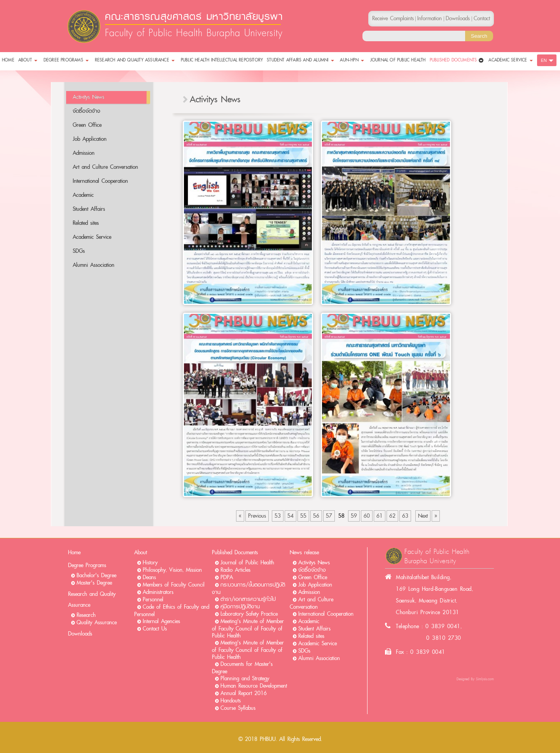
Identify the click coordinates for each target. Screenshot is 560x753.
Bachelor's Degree (96, 575)
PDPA (227, 577)
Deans (149, 577)
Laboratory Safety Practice (249, 614)
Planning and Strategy (245, 679)
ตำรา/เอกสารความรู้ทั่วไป (248, 599)
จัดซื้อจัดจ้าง (87, 111)
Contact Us (155, 629)
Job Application (90, 139)
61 (380, 516)
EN (544, 60)
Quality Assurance (97, 623)
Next (423, 516)
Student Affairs (89, 209)
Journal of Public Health (247, 563)
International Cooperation (100, 181)
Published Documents (235, 552)
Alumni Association (94, 265)
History (150, 563)
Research (86, 615)
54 (290, 516)
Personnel (153, 600)
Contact (482, 18)
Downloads (80, 634)
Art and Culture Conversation (105, 167)
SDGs (79, 251)
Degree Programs (87, 565)
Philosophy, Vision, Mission (172, 570)
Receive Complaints (393, 18)
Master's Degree (94, 583)
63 (405, 516)
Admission (84, 153)
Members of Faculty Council (174, 585)
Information (430, 18)
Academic (83, 195)
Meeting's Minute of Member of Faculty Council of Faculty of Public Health (248, 629)
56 (316, 516)
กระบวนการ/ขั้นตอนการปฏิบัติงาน (248, 588)
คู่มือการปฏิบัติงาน (240, 607)
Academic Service (92, 237)
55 (303, 516)
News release (304, 552)
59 (354, 516)
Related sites (86, 223)
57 (329, 516)
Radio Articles (235, 570)
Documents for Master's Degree (242, 668)
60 (367, 516)
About (141, 552)
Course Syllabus (238, 708)
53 (278, 516)
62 (392, 516)
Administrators (158, 592)
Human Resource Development (254, 686)
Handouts (231, 701)
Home (74, 552)
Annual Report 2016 (244, 693)
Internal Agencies (161, 621)
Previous (257, 516)
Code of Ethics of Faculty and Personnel (172, 611)
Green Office (87, 125)
